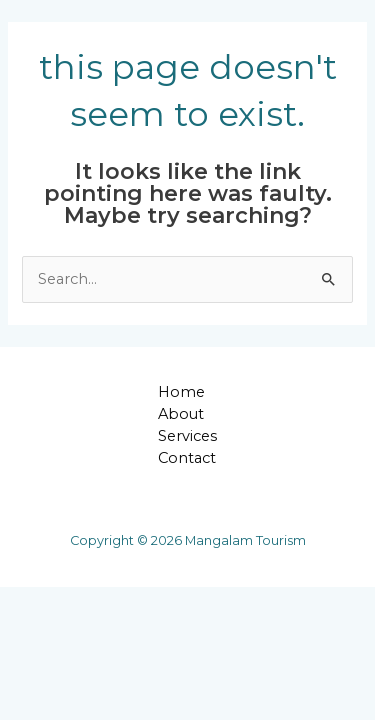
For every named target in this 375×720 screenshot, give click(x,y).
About (181, 414)
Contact (187, 458)
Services (187, 436)
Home (181, 392)
